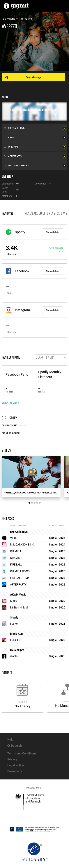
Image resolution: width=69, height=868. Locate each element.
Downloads (15, 771)
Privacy (12, 759)
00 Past (23, 425)
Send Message (34, 77)
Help (10, 740)
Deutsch (16, 746)
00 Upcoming (10, 425)
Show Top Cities (10, 403)
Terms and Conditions (22, 753)
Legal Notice (16, 765)
